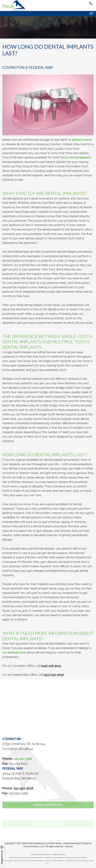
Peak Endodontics (36, 843)
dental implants (80, 157)
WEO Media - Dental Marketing (65, 843)
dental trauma (82, 140)
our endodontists (14, 652)
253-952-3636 (23, 788)
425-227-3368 (23, 759)
